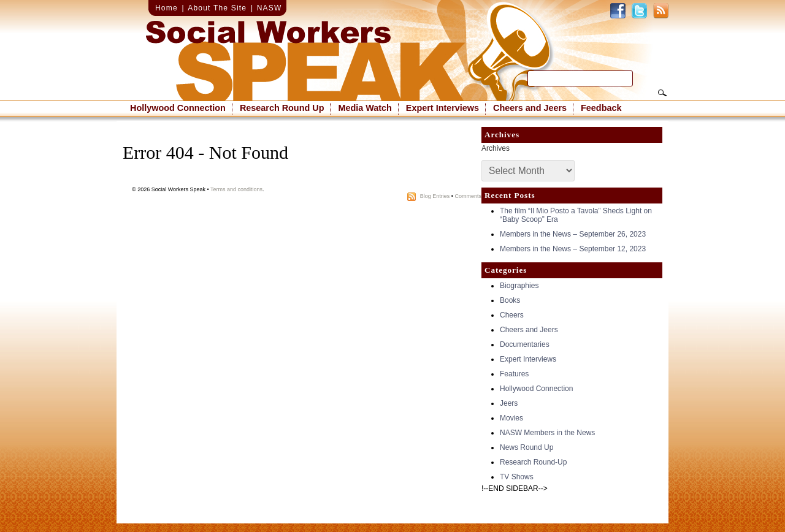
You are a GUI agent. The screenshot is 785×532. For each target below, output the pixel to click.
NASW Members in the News (547, 433)
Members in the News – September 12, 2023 (573, 249)
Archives (496, 148)
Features (514, 374)
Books (510, 300)
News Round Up (527, 447)
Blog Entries (435, 196)
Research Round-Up (533, 462)
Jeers (509, 403)
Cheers (512, 315)
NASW (270, 8)
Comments (468, 196)
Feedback (601, 108)
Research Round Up (282, 108)
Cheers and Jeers (530, 108)
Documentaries (525, 344)
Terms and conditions (236, 189)
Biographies (519, 286)
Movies (511, 418)
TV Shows (517, 477)
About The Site (217, 8)
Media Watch (365, 108)
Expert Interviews (442, 108)
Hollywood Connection (178, 108)
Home (167, 8)
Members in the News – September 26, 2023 (573, 234)
